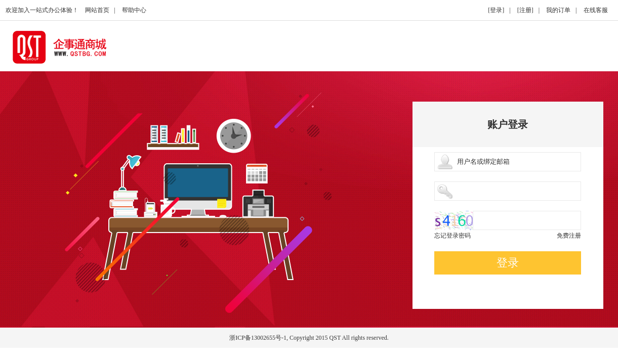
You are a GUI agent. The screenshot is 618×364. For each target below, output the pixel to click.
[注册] (525, 10)
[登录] (496, 10)
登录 (508, 263)
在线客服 (596, 10)
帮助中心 (134, 10)
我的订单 (558, 10)
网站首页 (97, 10)
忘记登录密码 (452, 236)
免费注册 (569, 236)
